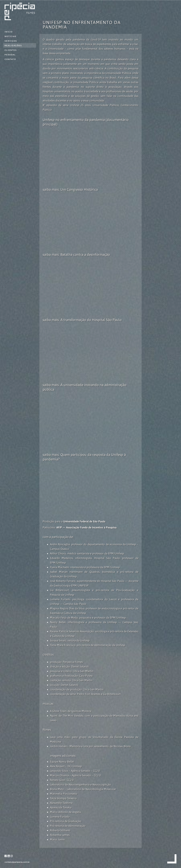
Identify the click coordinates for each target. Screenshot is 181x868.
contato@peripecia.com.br (17, 862)
